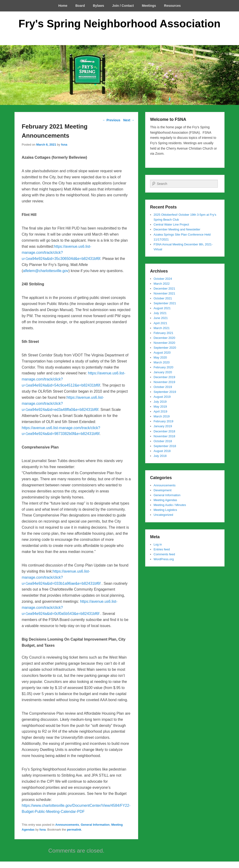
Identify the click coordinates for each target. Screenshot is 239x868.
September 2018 (165, 446)
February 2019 (163, 421)
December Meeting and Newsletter (177, 229)
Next (129, 120)
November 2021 (164, 293)
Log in (158, 544)
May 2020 (160, 357)
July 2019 (160, 402)
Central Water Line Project (171, 224)
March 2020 (162, 362)
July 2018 (160, 456)
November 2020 (164, 343)
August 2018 (162, 451)
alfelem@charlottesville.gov (46, 271)
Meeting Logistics (165, 510)
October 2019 (163, 387)
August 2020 (162, 353)
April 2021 (160, 323)
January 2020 (163, 372)
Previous (111, 120)
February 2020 (163, 367)
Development (163, 490)
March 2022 (162, 284)
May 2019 (160, 407)
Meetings (149, 6)
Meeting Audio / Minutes (170, 505)
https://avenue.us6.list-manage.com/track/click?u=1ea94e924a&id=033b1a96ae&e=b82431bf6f (61, 577)
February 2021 (163, 333)
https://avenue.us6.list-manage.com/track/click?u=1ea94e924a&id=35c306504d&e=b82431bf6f (61, 253)
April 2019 (160, 411)
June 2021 (161, 318)
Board (80, 6)
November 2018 (164, 436)
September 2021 (165, 303)
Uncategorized (163, 515)
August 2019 (162, 397)
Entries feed (162, 549)
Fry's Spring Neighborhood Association (119, 24)
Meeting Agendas (165, 500)
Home (63, 6)
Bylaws (98, 6)
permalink (74, 830)
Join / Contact (123, 6)
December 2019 (164, 377)
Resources (172, 6)
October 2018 (163, 441)
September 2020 (165, 348)
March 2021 (162, 328)
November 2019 (164, 382)
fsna (64, 145)
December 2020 (164, 338)
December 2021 (164, 289)
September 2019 (165, 392)
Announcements (67, 825)
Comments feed (164, 554)
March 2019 (162, 416)
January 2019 (163, 426)
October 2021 (163, 298)
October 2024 (163, 279)
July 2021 (160, 313)
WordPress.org (164, 559)
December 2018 (164, 431)
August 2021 (162, 308)
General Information (95, 825)
